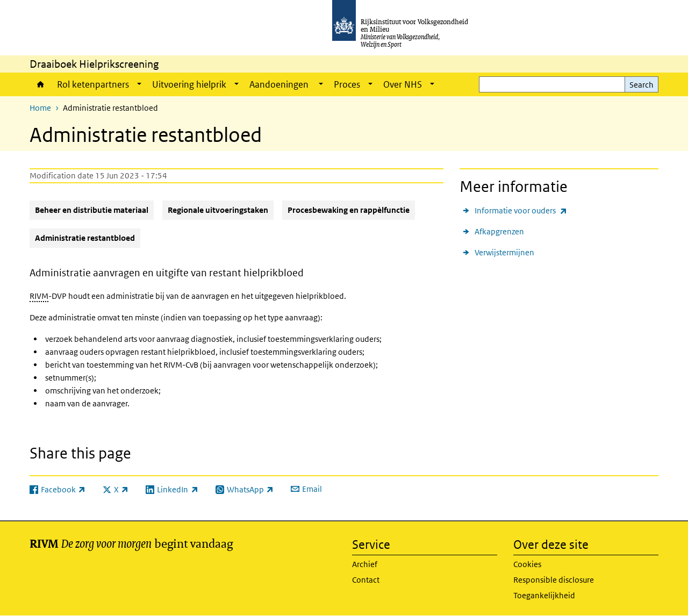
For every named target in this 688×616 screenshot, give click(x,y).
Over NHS (403, 84)
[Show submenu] (139, 84)
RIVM (39, 296)
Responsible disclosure (554, 580)
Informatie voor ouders (521, 210)
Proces (347, 84)
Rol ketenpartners (93, 84)
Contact (366, 580)
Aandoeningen (280, 84)
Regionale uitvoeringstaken (218, 210)
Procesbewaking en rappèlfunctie (349, 210)
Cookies (527, 564)
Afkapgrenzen (499, 231)
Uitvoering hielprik (189, 84)
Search (642, 85)
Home (41, 84)
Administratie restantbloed (85, 238)
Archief (365, 564)
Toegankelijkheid (544, 595)
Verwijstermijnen (504, 252)
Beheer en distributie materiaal (92, 210)
